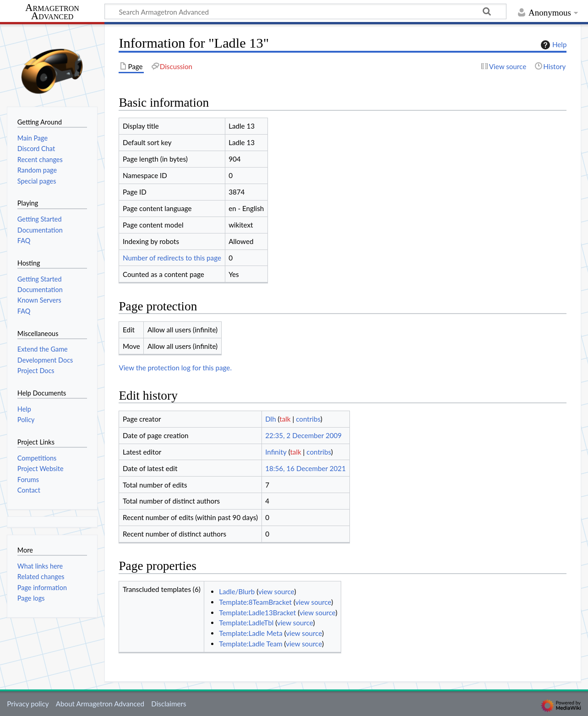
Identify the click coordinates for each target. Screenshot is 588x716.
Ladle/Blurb (237, 591)
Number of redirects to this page (172, 258)
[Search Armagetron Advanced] (305, 11)
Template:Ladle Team (250, 644)
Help (553, 45)
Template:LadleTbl (246, 623)
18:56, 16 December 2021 (305, 468)
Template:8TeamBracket (255, 602)
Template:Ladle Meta (251, 633)
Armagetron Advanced (52, 12)
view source (276, 591)
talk (285, 419)
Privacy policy (28, 704)
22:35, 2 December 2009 (303, 435)
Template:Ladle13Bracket (257, 613)
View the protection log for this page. (175, 368)
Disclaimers (169, 704)
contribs (308, 419)
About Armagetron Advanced (100, 704)
